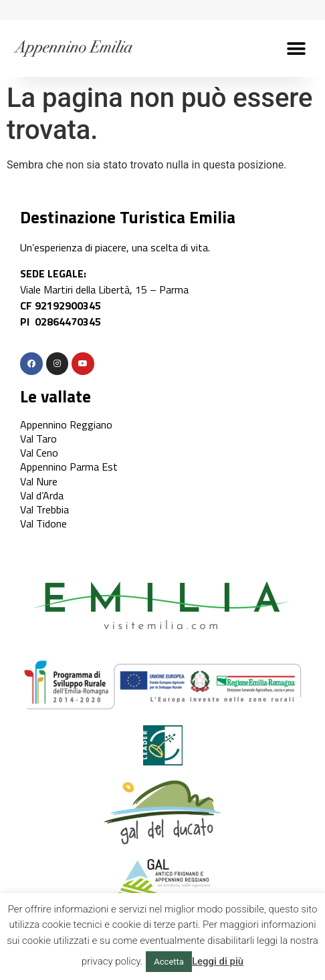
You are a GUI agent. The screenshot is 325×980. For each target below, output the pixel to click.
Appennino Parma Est (69, 467)
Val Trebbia (44, 509)
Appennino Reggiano (66, 424)
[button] (297, 48)
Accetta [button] (169, 962)
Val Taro (38, 439)
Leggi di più (218, 961)
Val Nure (39, 481)
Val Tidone (43, 523)
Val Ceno (39, 453)
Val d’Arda (42, 495)
